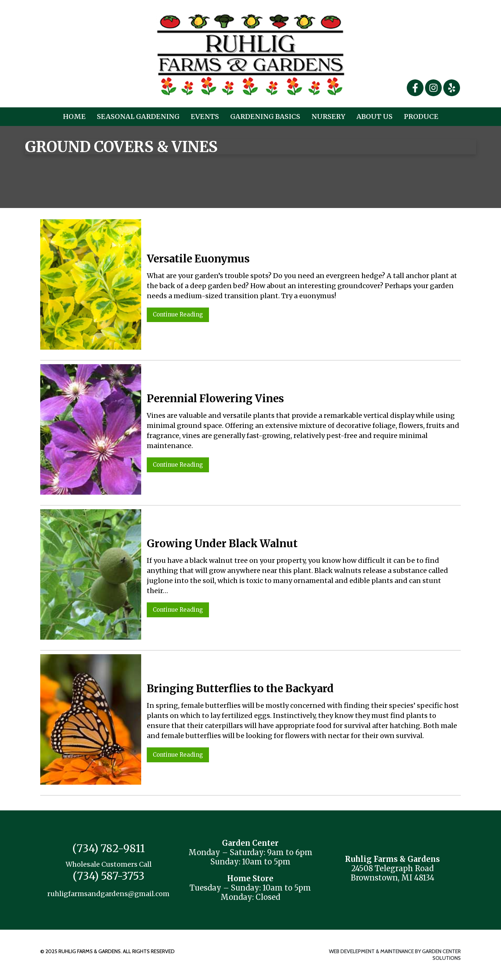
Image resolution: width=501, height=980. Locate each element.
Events (205, 116)
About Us (375, 116)
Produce (421, 116)
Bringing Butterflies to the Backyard (240, 688)
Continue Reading (178, 314)
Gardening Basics (265, 116)
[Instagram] (434, 87)
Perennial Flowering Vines (215, 398)
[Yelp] (452, 87)
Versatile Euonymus (198, 259)
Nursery (328, 116)
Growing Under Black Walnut (222, 543)
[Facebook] (416, 87)
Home (74, 116)
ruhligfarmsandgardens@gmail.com (108, 894)
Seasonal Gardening (138, 116)
